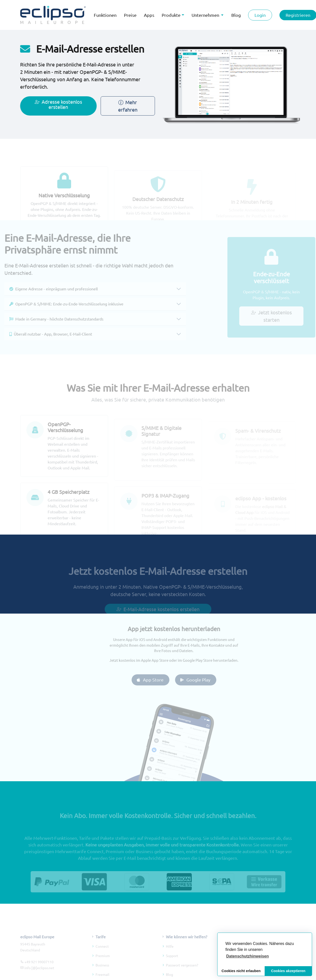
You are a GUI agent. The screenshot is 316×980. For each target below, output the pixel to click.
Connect (102, 953)
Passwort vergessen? (182, 971)
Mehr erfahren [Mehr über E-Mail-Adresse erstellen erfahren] (125, 106)
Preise (130, 15)
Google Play (201, 680)
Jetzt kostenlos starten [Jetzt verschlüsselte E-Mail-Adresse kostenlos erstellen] (276, 316)
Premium (103, 962)
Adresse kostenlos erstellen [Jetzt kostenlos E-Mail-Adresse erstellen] (55, 104)
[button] (247, 956)
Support (172, 962)
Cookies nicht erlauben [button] (241, 971)
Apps (149, 15)
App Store (156, 680)
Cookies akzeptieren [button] (288, 971)
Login (260, 15)
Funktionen (105, 15)
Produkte (171, 15)
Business (102, 971)
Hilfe (170, 953)
